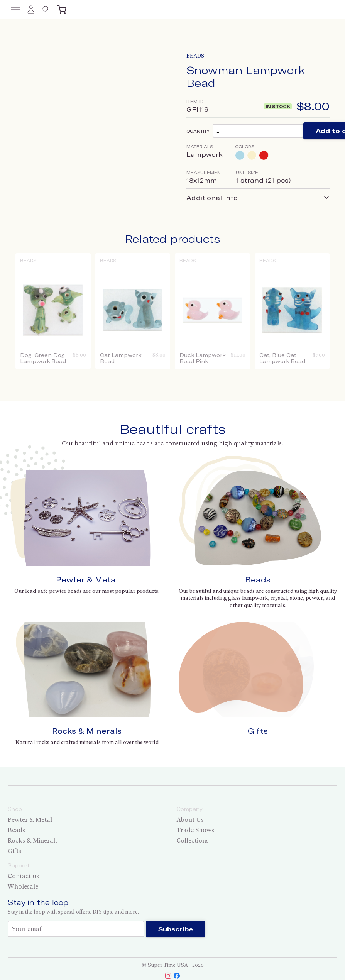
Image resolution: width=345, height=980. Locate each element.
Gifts (258, 731)
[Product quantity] (258, 131)
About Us (190, 820)
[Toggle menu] (15, 10)
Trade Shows (195, 830)
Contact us (23, 876)
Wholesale (23, 886)
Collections (193, 840)
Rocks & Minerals (87, 731)
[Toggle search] (46, 10)
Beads (195, 56)
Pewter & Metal (87, 580)
